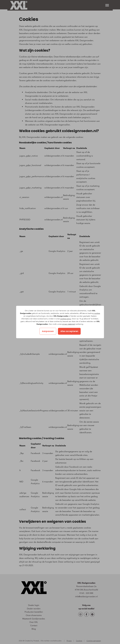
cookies (97, 313)
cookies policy (66, 319)
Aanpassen (48, 331)
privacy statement (69, 324)
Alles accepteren (69, 331)
